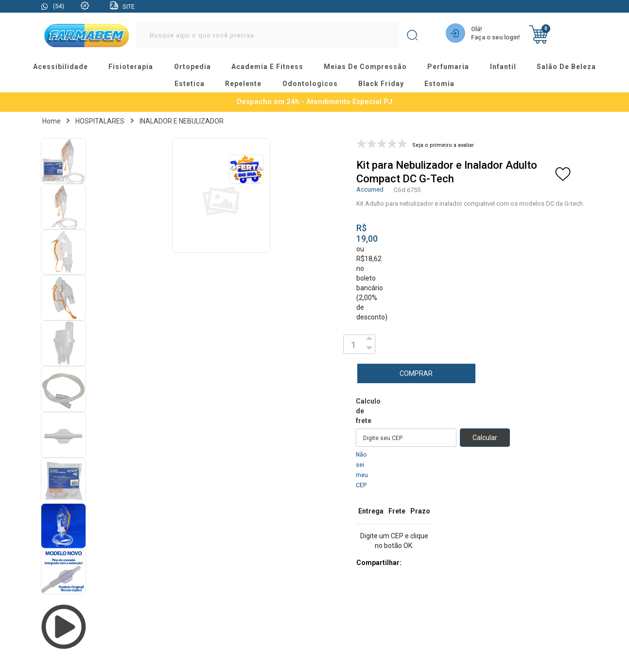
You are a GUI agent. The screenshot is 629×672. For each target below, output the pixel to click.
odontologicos (310, 83)
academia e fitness (268, 67)
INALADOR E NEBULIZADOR (182, 120)
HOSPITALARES (100, 120)
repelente (244, 83)
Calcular (485, 437)
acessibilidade (61, 67)
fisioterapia (132, 67)
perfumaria (448, 67)
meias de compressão (366, 67)
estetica (190, 83)
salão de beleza (566, 67)
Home (52, 120)
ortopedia (193, 67)
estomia (439, 83)
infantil (502, 67)
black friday (381, 83)
